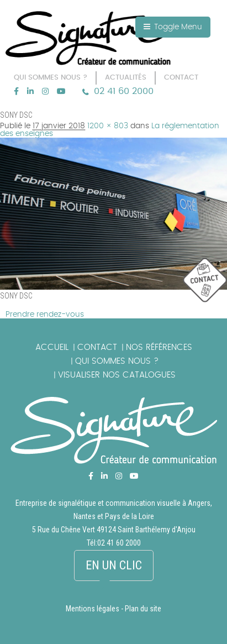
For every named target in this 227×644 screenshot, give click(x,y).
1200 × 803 (108, 126)
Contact (97, 347)
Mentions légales (93, 609)
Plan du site (143, 609)
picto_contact (205, 281)
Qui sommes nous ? (117, 361)
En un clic (114, 565)
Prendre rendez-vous (45, 315)
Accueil (52, 347)
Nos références (159, 347)
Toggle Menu (173, 27)
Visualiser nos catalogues (117, 375)
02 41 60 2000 (124, 91)
